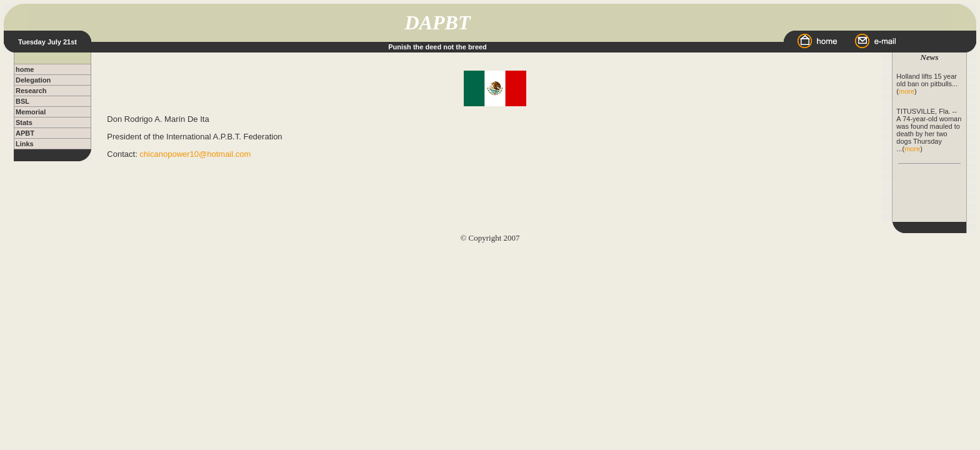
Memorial (31, 112)
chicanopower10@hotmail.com (195, 154)
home (25, 69)
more (907, 91)
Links (25, 144)
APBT (25, 133)
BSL (22, 101)
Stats (24, 122)
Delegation (33, 80)
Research (31, 91)
